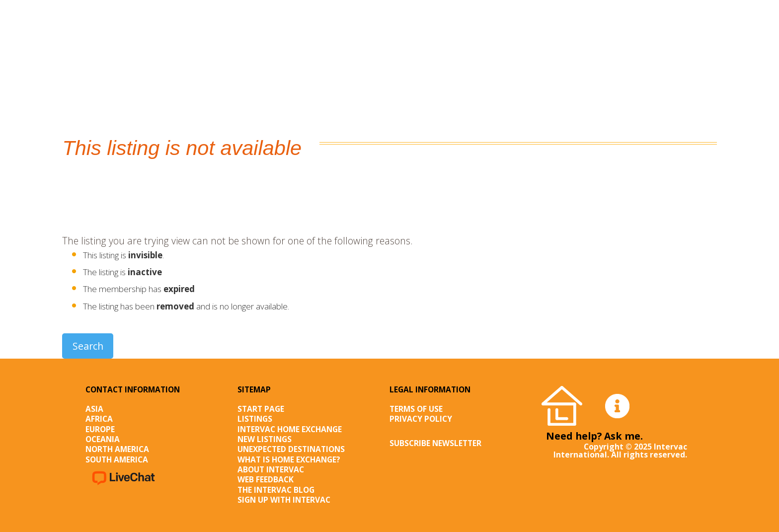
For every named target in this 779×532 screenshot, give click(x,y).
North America (117, 449)
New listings (265, 439)
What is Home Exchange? (289, 459)
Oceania (103, 439)
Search (88, 346)
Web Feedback (266, 479)
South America (117, 459)
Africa (99, 419)
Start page (261, 409)
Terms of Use (416, 409)
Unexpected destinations (291, 449)
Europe (100, 429)
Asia (94, 409)
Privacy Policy (421, 419)
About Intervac (271, 469)
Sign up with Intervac (284, 500)
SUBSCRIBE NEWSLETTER (435, 443)
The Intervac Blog (276, 490)
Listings (255, 419)
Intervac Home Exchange (290, 429)
